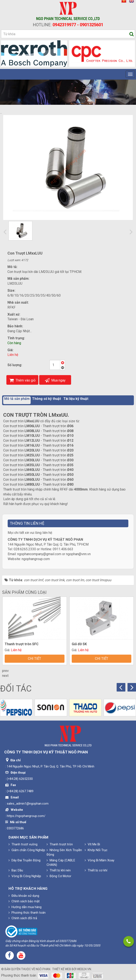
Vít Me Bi (92, 844)
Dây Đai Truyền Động (24, 860)
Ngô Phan (43, 969)
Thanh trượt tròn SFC (22, 644)
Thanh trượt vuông (23, 844)
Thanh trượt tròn (60, 844)
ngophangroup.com (36, 559)
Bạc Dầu (16, 870)
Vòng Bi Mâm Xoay (99, 860)
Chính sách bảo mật (24, 901)
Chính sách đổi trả (23, 918)
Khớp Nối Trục (96, 850)
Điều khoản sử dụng (24, 896)
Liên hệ (13, 355)
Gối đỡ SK (79, 644)
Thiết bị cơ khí (96, 870)
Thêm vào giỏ (22, 380)
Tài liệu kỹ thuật (76, 399)
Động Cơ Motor (59, 876)
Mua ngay (55, 380)
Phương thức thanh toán (27, 913)
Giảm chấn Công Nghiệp (27, 850)
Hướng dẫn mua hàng (25, 907)
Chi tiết (34, 659)
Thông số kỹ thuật (47, 399)
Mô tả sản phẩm (17, 399)
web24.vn (84, 969)
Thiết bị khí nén (59, 870)
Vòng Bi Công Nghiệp (25, 876)
